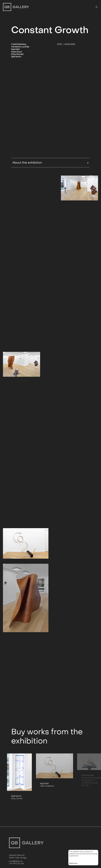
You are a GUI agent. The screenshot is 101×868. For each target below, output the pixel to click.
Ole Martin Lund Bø (20, 47)
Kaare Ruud (17, 52)
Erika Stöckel (17, 54)
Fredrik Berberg (19, 44)
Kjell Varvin (16, 57)
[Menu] (96, 7)
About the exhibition (51, 136)
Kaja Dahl (15, 49)
